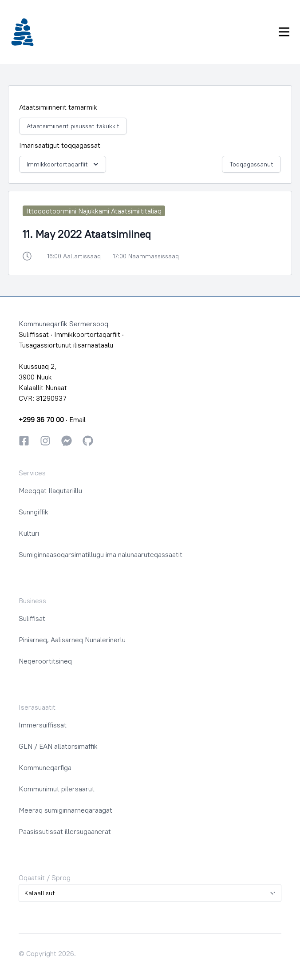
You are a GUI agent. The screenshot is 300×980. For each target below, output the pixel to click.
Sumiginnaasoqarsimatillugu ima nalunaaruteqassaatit (101, 554)
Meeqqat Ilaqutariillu (50, 490)
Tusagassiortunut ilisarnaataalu (66, 345)
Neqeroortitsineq (45, 661)
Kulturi (29, 533)
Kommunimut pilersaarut (57, 789)
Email (77, 419)
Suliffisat (32, 618)
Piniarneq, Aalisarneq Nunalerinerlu (72, 640)
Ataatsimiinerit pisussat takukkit (73, 126)
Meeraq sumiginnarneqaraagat (65, 810)
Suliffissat (34, 334)
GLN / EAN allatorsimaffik (58, 746)
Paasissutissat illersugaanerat (65, 831)
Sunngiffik (34, 512)
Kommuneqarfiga (45, 767)
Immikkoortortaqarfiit (63, 164)
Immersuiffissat (43, 725)
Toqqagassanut (251, 164)
